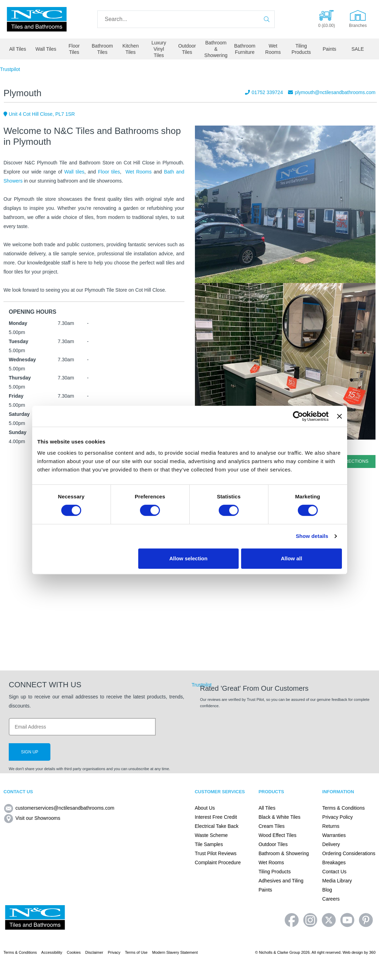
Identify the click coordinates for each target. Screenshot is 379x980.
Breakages (334, 862)
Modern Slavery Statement (175, 952)
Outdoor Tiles (187, 49)
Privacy (114, 952)
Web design (353, 952)
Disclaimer (94, 952)
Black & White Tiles (280, 817)
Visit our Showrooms (32, 818)
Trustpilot (10, 69)
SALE (358, 49)
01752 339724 (264, 92)
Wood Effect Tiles (278, 835)
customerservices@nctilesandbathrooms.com (59, 808)
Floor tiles (109, 172)
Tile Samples (209, 844)
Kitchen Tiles (131, 49)
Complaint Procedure (218, 862)
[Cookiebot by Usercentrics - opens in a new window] (298, 416)
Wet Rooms (273, 49)
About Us (205, 808)
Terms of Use (136, 952)
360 (372, 952)
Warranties (334, 835)
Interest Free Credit (216, 817)
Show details (312, 536)
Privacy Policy (338, 817)
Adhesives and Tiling (281, 881)
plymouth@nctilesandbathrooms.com (332, 92)
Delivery (331, 844)
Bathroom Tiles (102, 49)
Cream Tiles (272, 826)
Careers (331, 899)
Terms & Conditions (343, 808)
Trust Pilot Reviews (215, 853)
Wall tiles (74, 172)
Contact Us (334, 872)
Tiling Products (301, 49)
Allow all (292, 558)
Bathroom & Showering (216, 49)
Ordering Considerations (349, 853)
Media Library (337, 881)
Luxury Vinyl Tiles (159, 49)
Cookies (74, 952)
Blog (327, 890)
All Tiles (17, 49)
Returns (331, 826)
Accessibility (52, 952)
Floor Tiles (74, 49)
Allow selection (188, 558)
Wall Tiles (46, 49)
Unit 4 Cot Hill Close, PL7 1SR (39, 114)
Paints (329, 49)
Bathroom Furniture (245, 49)
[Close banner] (339, 416)
